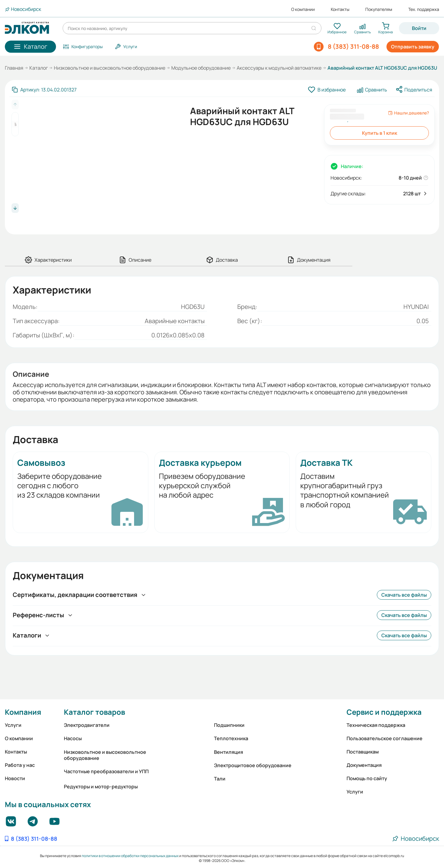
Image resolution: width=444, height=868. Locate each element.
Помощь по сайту (367, 778)
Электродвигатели (87, 725)
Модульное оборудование (201, 68)
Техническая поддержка (376, 725)
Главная (14, 68)
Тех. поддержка (424, 9)
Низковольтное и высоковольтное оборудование (110, 68)
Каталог (39, 68)
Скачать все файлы (404, 595)
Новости (15, 778)
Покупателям (379, 9)
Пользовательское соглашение (385, 738)
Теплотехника (231, 738)
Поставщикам (363, 752)
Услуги (13, 725)
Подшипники (229, 725)
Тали (220, 779)
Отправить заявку (413, 47)
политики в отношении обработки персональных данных (130, 856)
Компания (23, 712)
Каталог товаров (94, 712)
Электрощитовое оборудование (253, 765)
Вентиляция (229, 752)
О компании (303, 9)
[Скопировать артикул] (44, 90)
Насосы (73, 738)
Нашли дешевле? (408, 113)
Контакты (340, 9)
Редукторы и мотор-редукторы (101, 787)
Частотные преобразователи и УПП (106, 771)
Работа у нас (20, 765)
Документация (364, 765)
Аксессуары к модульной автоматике (279, 68)
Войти (419, 28)
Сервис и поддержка (384, 712)
